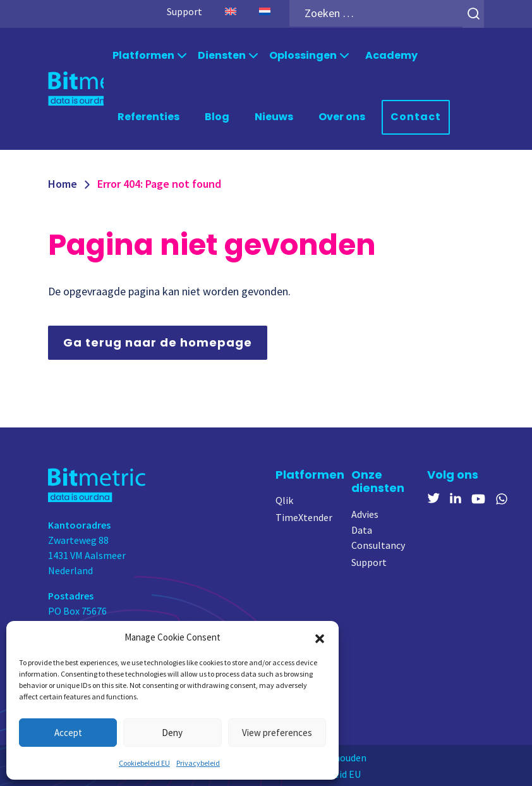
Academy (391, 55)
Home (63, 182)
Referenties (148, 115)
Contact (416, 116)
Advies (365, 513)
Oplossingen (303, 55)
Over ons (342, 115)
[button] (320, 637)
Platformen (143, 55)
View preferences (277, 733)
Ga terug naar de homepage (158, 341)
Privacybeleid (198, 763)
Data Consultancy (378, 536)
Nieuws (274, 115)
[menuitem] (231, 11)
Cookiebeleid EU (144, 763)
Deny (172, 733)
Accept (68, 733)
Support (184, 11)
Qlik (284, 499)
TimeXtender (304, 516)
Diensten (222, 55)
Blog (217, 115)
